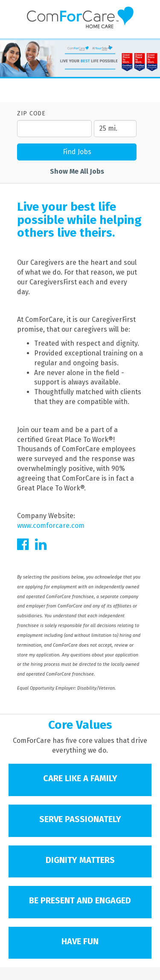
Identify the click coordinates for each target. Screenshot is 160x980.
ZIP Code (31, 113)
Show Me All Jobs (77, 171)
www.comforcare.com (51, 526)
